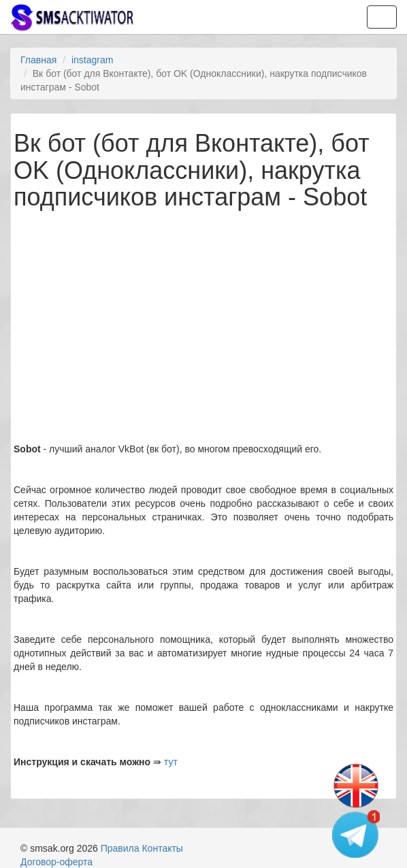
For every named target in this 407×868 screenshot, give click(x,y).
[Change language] (356, 786)
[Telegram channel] (356, 834)
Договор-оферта (56, 862)
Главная (38, 60)
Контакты (162, 848)
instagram (92, 60)
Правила (120, 848)
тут (171, 762)
